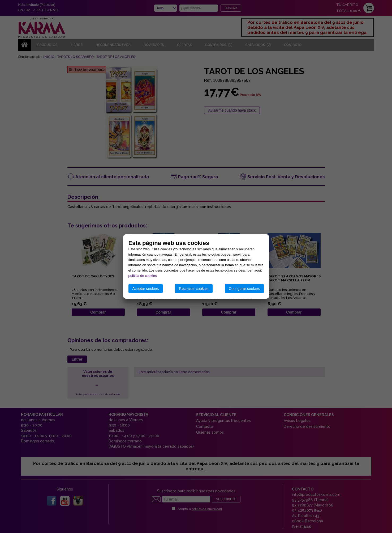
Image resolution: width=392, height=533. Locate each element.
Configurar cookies (244, 289)
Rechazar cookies (194, 289)
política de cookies (143, 276)
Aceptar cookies (146, 289)
